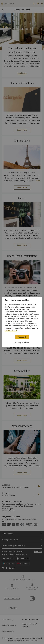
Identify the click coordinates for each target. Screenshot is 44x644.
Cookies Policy (11, 330)
